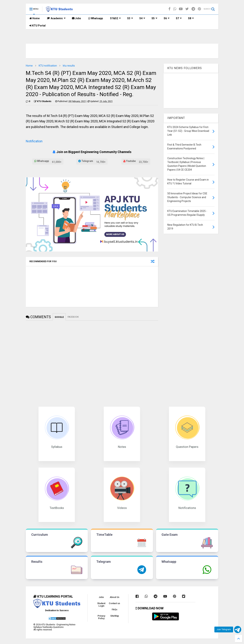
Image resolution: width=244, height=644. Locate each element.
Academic (56, 18)
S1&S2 (115, 18)
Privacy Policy (101, 617)
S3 (130, 18)
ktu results (69, 66)
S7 (179, 18)
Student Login (101, 605)
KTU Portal (38, 26)
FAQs (115, 610)
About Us (115, 597)
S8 (191, 18)
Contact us (114, 603)
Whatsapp (96, 18)
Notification (34, 141)
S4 (142, 18)
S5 (154, 18)
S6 (167, 18)
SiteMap (115, 616)
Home (35, 18)
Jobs (76, 18)
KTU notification (48, 66)
